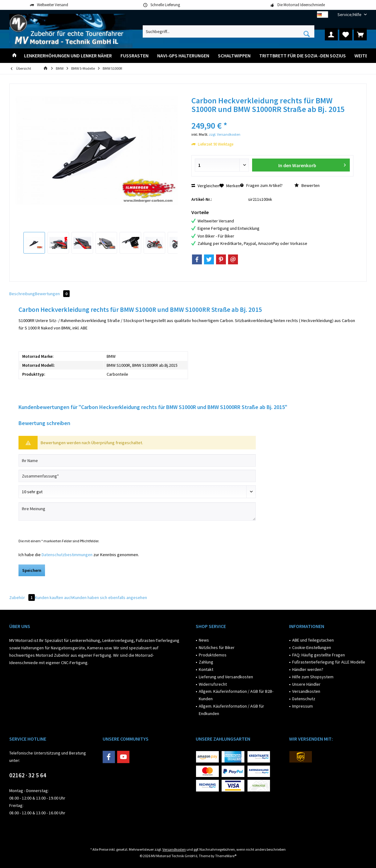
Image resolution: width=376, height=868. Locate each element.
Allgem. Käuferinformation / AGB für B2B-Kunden (236, 695)
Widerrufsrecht (213, 684)
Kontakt (206, 669)
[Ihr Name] (137, 461)
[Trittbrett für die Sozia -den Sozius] (302, 56)
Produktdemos (213, 655)
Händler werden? (308, 669)
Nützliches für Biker (217, 647)
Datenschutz (304, 699)
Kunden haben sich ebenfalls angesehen (110, 597)
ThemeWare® (226, 856)
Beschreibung (22, 294)
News (204, 640)
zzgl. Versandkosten (225, 134)
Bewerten (307, 185)
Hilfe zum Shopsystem (313, 677)
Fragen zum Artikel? (261, 185)
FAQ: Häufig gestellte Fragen (319, 655)
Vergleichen (205, 186)
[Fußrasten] (135, 56)
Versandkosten (306, 691)
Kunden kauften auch (54, 597)
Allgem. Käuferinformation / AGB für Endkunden (231, 710)
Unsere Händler (306, 684)
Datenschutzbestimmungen (67, 555)
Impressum (302, 706)
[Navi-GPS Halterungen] (183, 56)
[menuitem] (350, 15)
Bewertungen (52, 294)
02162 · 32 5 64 (28, 775)
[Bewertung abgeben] (137, 492)
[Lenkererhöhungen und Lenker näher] (68, 56)
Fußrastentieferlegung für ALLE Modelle (329, 662)
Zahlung (206, 662)
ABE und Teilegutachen (313, 640)
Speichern (32, 570)
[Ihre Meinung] (137, 512)
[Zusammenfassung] (137, 476)
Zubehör (22, 597)
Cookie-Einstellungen (312, 647)
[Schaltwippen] (234, 56)
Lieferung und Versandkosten (226, 677)
